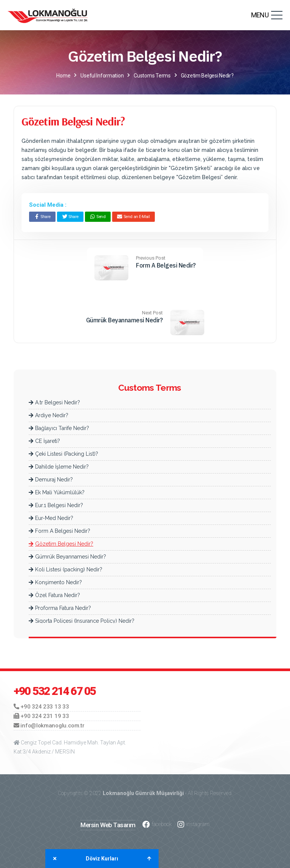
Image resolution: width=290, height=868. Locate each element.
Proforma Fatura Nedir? (60, 608)
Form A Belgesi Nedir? (166, 265)
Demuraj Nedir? (51, 480)
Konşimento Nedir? (55, 582)
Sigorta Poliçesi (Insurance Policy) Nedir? (82, 621)
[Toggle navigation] (277, 15)
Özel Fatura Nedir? (54, 595)
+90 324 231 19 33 (41, 716)
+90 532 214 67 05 (55, 691)
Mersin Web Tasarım (108, 825)
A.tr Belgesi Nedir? (54, 402)
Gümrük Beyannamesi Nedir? (124, 320)
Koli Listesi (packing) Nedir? (66, 569)
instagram (194, 825)
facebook (157, 825)
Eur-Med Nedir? (51, 518)
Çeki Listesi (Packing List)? (63, 454)
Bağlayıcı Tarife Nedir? (59, 428)
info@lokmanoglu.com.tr (49, 726)
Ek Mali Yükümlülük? (57, 492)
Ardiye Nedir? (49, 415)
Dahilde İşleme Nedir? (59, 467)
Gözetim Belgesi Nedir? (61, 544)
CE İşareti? (44, 441)
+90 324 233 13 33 (41, 707)
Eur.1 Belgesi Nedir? (56, 505)
